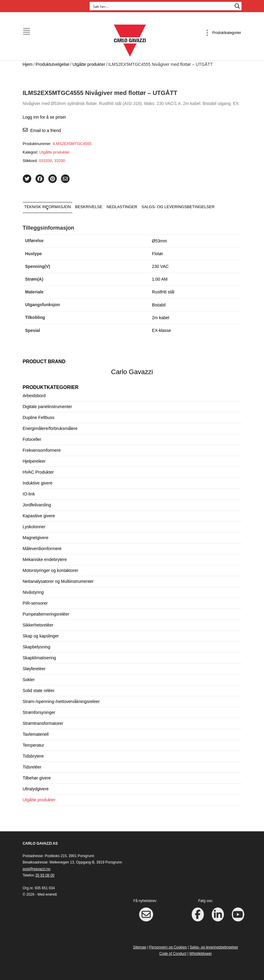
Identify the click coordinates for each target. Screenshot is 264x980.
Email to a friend (46, 130)
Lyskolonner (34, 526)
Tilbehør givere (37, 778)
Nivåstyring (33, 592)
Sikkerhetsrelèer (38, 625)
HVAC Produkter (38, 472)
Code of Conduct (173, 954)
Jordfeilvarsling (37, 505)
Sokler (29, 679)
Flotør (158, 254)
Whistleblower (201, 954)
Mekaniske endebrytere (45, 559)
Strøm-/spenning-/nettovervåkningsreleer (61, 701)
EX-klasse (161, 330)
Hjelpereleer (34, 461)
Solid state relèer (39, 690)
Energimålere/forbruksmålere (50, 428)
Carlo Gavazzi (132, 372)
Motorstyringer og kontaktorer (51, 570)
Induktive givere (38, 483)
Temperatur (34, 745)
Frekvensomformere (42, 450)
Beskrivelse (89, 206)
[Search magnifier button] (237, 6)
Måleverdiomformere (42, 548)
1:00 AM (160, 279)
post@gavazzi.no (37, 869)
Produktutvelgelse (52, 64)
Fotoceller (32, 439)
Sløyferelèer (34, 668)
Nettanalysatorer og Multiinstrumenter (58, 581)
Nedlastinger (122, 206)
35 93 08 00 (45, 875)
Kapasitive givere (39, 515)
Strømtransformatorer (43, 723)
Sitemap (140, 947)
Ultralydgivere (36, 789)
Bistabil (159, 305)
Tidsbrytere (33, 756)
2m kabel (161, 318)
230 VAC (160, 266)
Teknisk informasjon (48, 206)
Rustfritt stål (163, 292)
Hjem (28, 64)
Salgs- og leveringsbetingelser (178, 206)
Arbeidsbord (34, 395)
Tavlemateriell (36, 734)
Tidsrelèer (32, 767)
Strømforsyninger (39, 712)
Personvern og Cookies (168, 947)
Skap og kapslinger (41, 636)
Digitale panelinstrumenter (48, 406)
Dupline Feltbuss (39, 417)
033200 (45, 161)
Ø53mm (159, 241)
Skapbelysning (37, 647)
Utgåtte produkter (89, 64)
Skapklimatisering (39, 657)
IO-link (29, 494)
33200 (60, 161)
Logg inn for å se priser (45, 117)
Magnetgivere (36, 537)
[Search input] (162, 6)
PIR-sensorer (35, 603)
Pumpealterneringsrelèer (46, 614)
